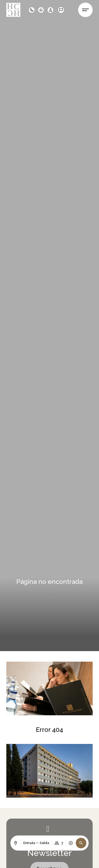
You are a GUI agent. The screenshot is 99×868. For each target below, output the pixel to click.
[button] (81, 843)
